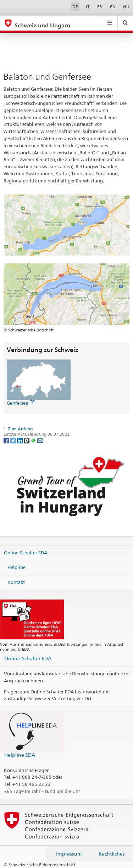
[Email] (40, 440)
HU (126, 7)
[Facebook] (7, 440)
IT (88, 7)
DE (75, 7)
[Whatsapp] (34, 440)
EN (113, 7)
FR (100, 7)
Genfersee (21, 403)
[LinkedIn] (20, 440)
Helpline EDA (20, 755)
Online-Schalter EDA (26, 552)
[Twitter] (14, 440)
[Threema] (27, 440)
